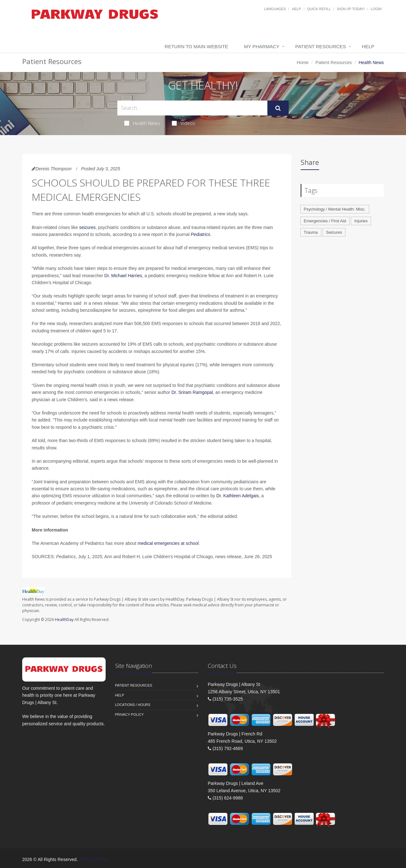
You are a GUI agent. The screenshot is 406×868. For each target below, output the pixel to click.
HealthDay (64, 620)
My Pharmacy (262, 46)
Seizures (334, 232)
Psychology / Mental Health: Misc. (335, 209)
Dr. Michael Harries (123, 276)
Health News (142, 123)
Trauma (311, 232)
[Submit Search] (278, 108)
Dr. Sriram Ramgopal (192, 392)
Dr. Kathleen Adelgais (238, 496)
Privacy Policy (130, 715)
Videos (184, 123)
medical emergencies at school (168, 543)
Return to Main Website (196, 46)
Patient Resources (321, 46)
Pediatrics (200, 234)
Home (303, 62)
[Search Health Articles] (192, 108)
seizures (87, 227)
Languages (275, 9)
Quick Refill (319, 9)
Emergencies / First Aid (325, 221)
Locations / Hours (133, 705)
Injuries (361, 221)
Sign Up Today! (351, 9)
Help (296, 9)
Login (376, 9)
